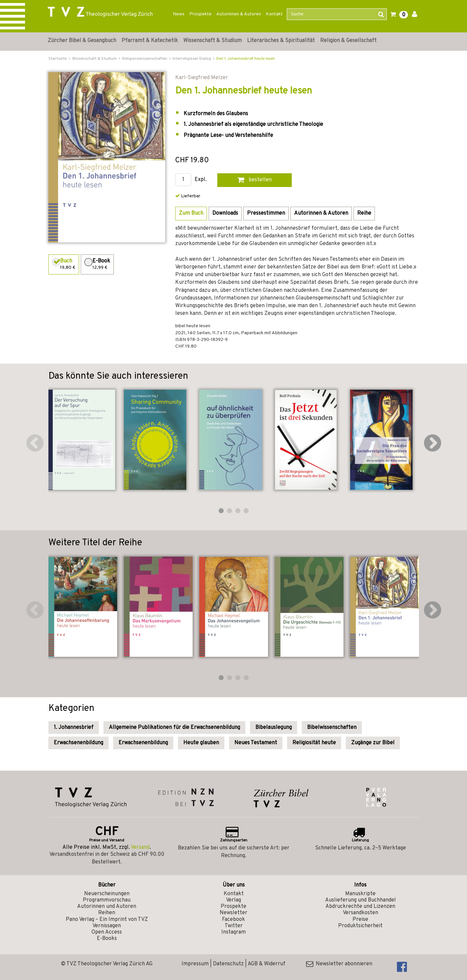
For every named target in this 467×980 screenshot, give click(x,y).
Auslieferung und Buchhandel (361, 900)
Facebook (233, 920)
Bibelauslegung (274, 728)
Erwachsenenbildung (78, 743)
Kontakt (274, 14)
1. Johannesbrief (74, 728)
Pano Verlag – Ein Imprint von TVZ (107, 920)
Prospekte (200, 14)
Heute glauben (201, 743)
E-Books (107, 939)
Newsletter (233, 913)
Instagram (233, 932)
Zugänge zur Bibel (373, 743)
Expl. (201, 180)
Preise (360, 920)
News (179, 14)
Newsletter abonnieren (339, 964)
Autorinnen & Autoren (239, 14)
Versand (140, 847)
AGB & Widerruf (267, 964)
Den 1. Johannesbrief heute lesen (246, 59)
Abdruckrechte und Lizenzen (360, 907)
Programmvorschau (107, 900)
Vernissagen (107, 926)
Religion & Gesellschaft (348, 41)
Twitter (234, 926)
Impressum (195, 964)
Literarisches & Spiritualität (281, 41)
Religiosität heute (314, 743)
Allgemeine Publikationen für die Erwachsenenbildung (174, 728)
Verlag (233, 900)
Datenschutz (228, 964)
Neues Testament (256, 743)
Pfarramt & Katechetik (150, 41)
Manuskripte (360, 894)
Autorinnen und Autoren (107, 907)
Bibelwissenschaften (332, 728)
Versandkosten (361, 913)
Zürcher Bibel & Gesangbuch (82, 41)
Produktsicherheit (360, 926)
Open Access (107, 932)
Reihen (107, 913)
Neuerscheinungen (107, 894)
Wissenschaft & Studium (212, 41)
